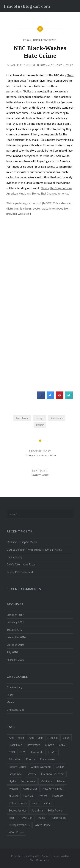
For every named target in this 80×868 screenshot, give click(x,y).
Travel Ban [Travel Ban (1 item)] (26, 818)
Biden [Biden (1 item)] (66, 738)
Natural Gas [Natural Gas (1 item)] (30, 789)
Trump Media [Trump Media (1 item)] (58, 818)
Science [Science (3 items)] (47, 803)
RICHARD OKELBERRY (31, 65)
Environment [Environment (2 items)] (48, 759)
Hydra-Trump (15, 557)
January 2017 (15, 630)
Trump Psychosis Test (20, 572)
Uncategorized (45, 40)
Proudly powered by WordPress (30, 856)
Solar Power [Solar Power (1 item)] (55, 810)
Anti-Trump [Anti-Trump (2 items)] (36, 738)
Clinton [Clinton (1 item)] (50, 745)
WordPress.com (40, 860)
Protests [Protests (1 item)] (58, 796)
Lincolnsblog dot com (27, 6)
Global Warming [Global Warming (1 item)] (41, 767)
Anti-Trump (22, 418)
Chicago (40, 418)
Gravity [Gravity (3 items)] (31, 774)
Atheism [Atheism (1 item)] (53, 738)
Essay (27, 40)
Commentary (14, 687)
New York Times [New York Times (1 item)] (52, 789)
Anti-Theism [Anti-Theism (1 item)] (16, 738)
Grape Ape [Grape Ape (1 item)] (15, 774)
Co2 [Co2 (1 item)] (22, 752)
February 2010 (15, 660)
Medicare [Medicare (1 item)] (46, 781)
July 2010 (12, 652)
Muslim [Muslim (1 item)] (13, 789)
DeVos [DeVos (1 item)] (52, 752)
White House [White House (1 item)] (43, 825)
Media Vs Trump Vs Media (22, 542)
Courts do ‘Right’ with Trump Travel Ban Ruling (34, 550)
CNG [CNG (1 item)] (62, 745)
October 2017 (15, 615)
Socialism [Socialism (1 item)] (37, 810)
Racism (40, 425)
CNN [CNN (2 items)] (12, 752)
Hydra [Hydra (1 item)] (13, 781)
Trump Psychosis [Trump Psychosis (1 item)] (19, 825)
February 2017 (15, 622)
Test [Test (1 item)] (11, 818)
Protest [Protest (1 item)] (43, 796)
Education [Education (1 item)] (15, 759)
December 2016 (16, 637)
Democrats (57, 418)
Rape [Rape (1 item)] (35, 803)
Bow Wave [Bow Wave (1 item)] (33, 745)
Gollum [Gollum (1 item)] (60, 767)
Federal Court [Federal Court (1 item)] (17, 767)
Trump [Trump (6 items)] (41, 818)
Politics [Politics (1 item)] (28, 796)
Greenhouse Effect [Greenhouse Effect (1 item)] (53, 774)
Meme (10, 702)
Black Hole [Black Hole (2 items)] (15, 745)
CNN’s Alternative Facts (21, 564)
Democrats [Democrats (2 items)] (37, 752)
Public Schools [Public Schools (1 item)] (18, 803)
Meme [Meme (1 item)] (61, 781)
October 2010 (15, 645)
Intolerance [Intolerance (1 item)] (28, 781)
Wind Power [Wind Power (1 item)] (16, 832)
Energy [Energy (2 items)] (31, 759)
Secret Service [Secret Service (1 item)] (18, 810)
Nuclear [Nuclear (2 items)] (14, 796)
